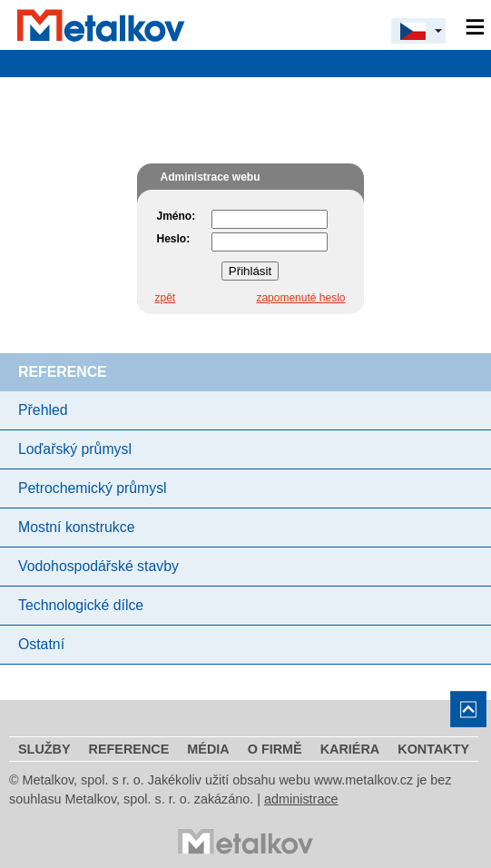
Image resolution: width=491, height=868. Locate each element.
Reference (129, 749)
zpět (166, 298)
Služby (44, 749)
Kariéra (350, 749)
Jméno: (177, 216)
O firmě (275, 749)
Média (208, 749)
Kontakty (433, 749)
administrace (301, 799)
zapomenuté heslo (300, 298)
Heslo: (174, 239)
